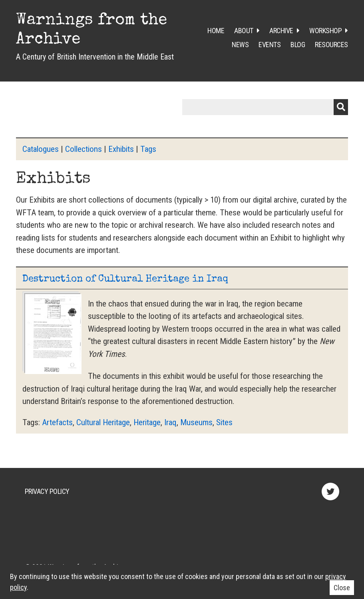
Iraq (170, 422)
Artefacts (57, 422)
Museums (196, 422)
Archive (281, 31)
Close (342, 588)
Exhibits (121, 149)
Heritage (147, 422)
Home (216, 31)
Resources (331, 45)
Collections (84, 149)
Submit (341, 107)
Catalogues (41, 149)
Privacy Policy (47, 491)
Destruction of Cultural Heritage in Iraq (125, 279)
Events (270, 45)
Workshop (325, 31)
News (240, 45)
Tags (148, 149)
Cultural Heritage (103, 422)
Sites (224, 422)
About (244, 31)
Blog (298, 45)
